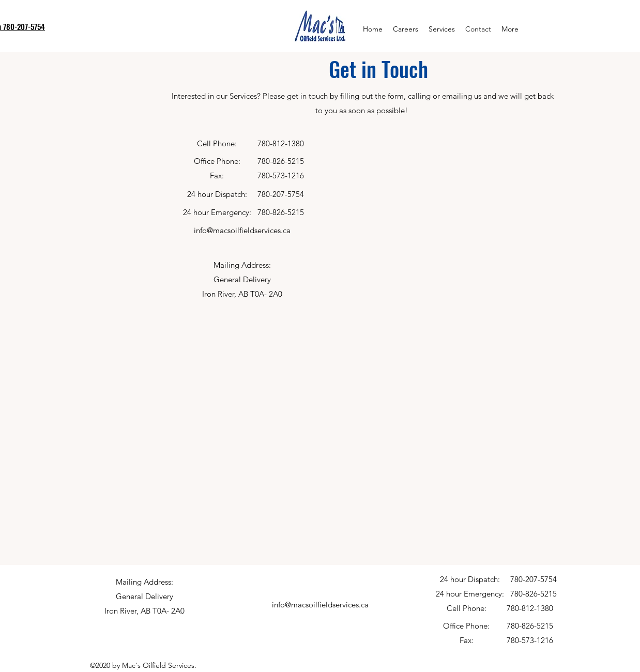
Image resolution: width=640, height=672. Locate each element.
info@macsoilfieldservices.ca (242, 230)
